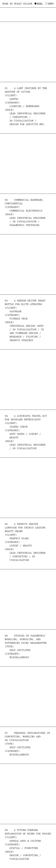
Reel (40, 4)
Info (51, 4)
